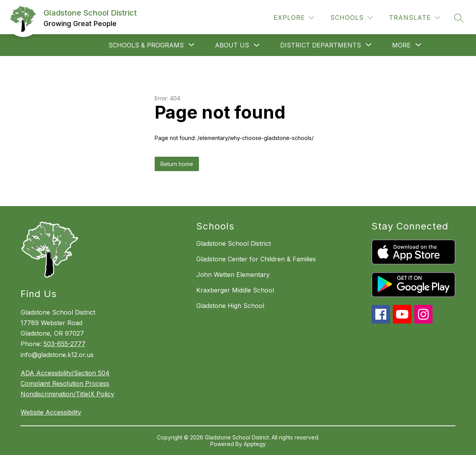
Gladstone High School (230, 306)
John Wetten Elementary (233, 275)
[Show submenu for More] (401, 45)
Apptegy (255, 444)
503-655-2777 (65, 344)
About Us (232, 45)
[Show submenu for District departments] (321, 45)
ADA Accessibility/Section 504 (65, 373)
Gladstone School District (234, 243)
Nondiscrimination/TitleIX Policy (67, 394)
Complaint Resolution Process (65, 383)
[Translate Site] (414, 18)
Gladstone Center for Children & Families (256, 259)
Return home (177, 164)
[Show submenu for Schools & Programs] (146, 45)
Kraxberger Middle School (235, 290)
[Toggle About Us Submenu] (257, 45)
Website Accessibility (51, 412)
